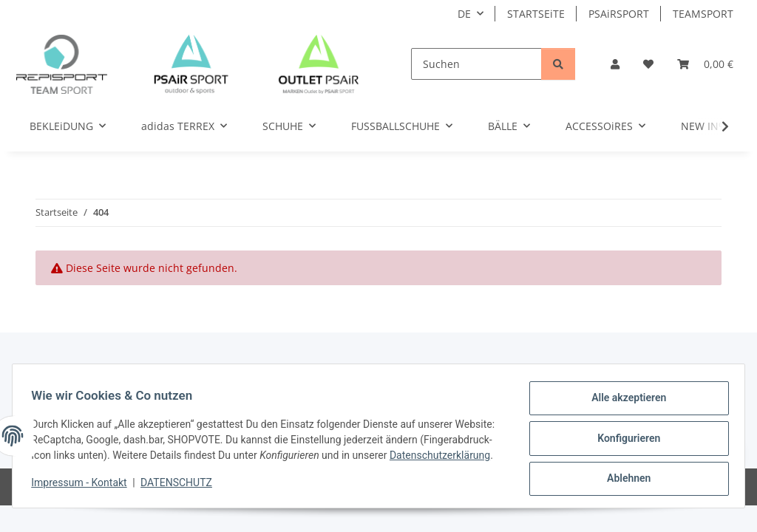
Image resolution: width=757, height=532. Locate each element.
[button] (615, 64)
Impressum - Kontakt (84, 488)
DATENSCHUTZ (181, 488)
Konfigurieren (624, 435)
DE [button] (464, 14)
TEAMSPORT (703, 14)
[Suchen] (476, 64)
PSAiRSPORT (619, 14)
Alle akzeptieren (624, 397)
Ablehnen (624, 474)
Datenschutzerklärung (86, 460)
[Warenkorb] (705, 64)
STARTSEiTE (536, 14)
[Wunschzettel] (648, 64)
